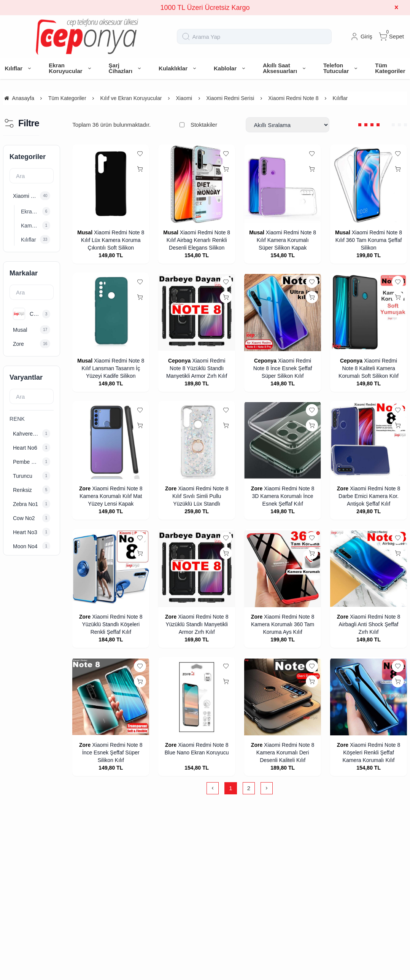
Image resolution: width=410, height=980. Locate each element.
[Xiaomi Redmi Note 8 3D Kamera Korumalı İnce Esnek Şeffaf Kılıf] (283, 441)
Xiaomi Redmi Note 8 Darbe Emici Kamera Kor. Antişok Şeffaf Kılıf (369, 496)
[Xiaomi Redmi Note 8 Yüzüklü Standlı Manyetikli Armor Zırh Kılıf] (197, 313)
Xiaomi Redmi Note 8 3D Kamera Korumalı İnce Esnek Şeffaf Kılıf (283, 496)
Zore (85, 488)
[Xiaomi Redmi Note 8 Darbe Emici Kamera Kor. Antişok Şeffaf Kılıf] (369, 441)
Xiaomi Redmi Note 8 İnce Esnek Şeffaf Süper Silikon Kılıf (283, 368)
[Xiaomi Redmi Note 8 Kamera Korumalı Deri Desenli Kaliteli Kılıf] (283, 697)
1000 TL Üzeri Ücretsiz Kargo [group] (205, 8)
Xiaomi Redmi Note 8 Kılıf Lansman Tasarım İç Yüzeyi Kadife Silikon (113, 368)
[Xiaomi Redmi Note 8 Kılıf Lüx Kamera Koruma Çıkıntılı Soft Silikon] (111, 184)
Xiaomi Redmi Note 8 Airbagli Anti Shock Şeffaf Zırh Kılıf (370, 624)
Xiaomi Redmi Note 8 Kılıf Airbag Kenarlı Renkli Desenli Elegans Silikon (198, 240)
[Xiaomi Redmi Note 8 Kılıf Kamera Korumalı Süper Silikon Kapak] (283, 184)
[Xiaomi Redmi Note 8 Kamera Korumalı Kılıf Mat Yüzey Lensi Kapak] (111, 441)
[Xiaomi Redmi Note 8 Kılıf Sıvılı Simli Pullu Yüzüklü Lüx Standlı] (197, 441)
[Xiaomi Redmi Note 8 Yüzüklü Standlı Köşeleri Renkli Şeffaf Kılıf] (111, 569)
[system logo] (87, 37)
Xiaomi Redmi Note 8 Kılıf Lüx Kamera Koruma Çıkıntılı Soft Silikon (113, 240)
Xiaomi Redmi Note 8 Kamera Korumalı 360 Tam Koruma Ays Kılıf (283, 624)
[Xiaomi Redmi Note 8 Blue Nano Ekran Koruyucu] (197, 697)
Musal (85, 232)
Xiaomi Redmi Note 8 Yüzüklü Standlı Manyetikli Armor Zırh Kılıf (197, 368)
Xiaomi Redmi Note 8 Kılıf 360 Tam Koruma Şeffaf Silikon (369, 240)
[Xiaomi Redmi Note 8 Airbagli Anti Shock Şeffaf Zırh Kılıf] (369, 569)
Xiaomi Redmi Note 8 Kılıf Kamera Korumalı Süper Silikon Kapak (286, 240)
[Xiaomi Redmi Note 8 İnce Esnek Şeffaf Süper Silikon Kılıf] (283, 313)
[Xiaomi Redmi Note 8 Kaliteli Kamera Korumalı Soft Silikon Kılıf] (369, 313)
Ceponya (179, 361)
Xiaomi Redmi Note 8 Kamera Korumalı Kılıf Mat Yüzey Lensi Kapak (111, 496)
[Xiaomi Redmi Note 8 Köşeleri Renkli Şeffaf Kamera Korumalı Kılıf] (369, 697)
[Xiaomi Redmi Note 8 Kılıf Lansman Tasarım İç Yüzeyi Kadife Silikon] (111, 313)
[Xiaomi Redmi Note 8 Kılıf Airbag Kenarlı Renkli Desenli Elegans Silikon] (197, 184)
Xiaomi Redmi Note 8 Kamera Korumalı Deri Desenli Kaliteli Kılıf (285, 752)
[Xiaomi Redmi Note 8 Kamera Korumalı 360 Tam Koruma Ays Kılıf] (283, 569)
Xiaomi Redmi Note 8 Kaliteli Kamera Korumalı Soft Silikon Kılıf (369, 368)
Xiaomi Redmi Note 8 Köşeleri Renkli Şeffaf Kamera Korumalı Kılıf (372, 752)
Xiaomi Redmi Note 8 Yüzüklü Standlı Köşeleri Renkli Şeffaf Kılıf (112, 624)
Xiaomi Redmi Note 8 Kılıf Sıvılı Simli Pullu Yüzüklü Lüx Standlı (200, 496)
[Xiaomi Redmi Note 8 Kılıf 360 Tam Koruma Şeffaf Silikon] (369, 184)
